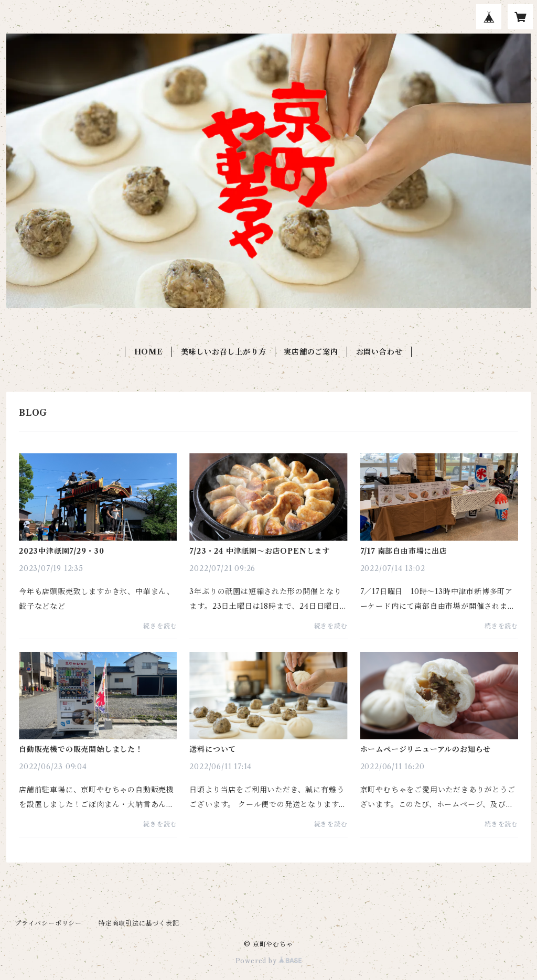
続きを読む (160, 626)
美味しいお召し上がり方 (224, 352)
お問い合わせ (379, 352)
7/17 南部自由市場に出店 (404, 551)
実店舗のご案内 (311, 352)
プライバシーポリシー (48, 923)
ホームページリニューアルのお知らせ (426, 749)
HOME (149, 352)
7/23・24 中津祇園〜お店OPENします (260, 551)
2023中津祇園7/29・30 (62, 551)
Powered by (269, 961)
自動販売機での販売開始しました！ (81, 749)
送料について (213, 749)
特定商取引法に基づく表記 (139, 923)
